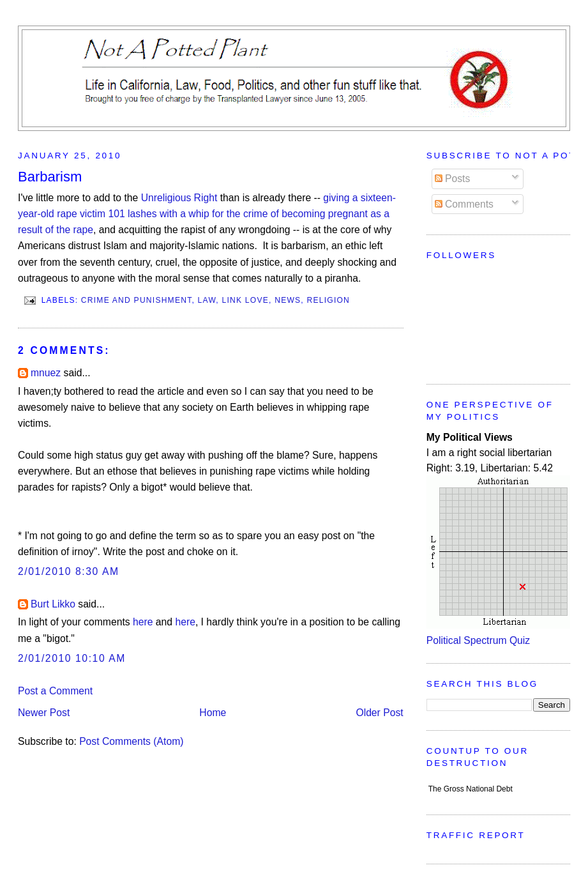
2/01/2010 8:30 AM (69, 571)
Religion (329, 300)
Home (213, 713)
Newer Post (44, 713)
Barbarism (50, 177)
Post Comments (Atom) (131, 741)
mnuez (46, 373)
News (288, 300)
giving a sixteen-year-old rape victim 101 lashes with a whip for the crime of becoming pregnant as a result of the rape (207, 214)
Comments (464, 204)
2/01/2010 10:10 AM (72, 658)
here (143, 622)
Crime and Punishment (137, 300)
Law (207, 300)
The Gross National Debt (471, 789)
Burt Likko (53, 604)
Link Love (246, 300)
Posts (453, 179)
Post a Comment (55, 691)
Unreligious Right (179, 198)
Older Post (379, 713)
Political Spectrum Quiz (478, 640)
